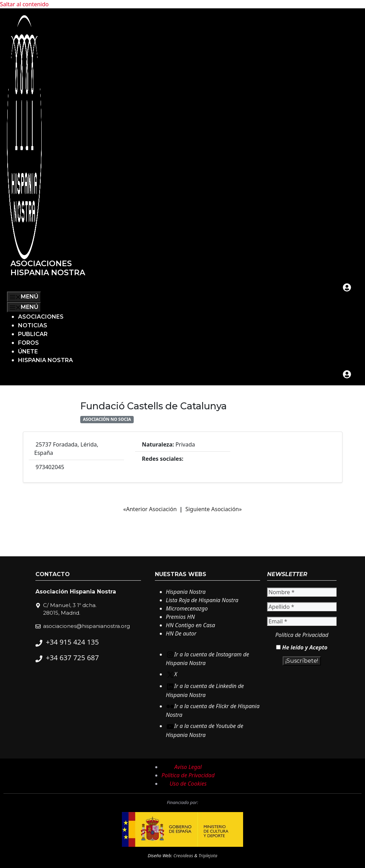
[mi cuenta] (347, 287)
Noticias (33, 325)
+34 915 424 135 (72, 642)
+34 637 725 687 (72, 658)
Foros (28, 343)
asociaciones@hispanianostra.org (86, 626)
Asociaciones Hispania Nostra (48, 268)
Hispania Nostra (45, 360)
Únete (28, 351)
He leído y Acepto (302, 647)
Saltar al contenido (24, 4)
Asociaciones (41, 317)
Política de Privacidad (302, 635)
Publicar (33, 334)
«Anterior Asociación (150, 509)
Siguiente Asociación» (214, 509)
